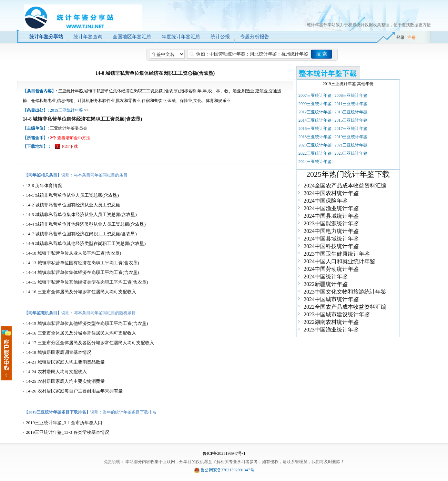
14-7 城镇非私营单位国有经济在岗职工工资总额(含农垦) (81, 234)
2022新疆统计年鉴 (326, 284)
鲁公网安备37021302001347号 (227, 470)
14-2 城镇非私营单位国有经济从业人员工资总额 (73, 205)
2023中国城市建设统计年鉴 (337, 314)
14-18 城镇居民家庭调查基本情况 (59, 352)
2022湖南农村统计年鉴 (331, 322)
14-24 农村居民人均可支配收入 (56, 372)
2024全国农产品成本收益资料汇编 (345, 186)
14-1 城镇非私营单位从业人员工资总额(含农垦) (72, 195)
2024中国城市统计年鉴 (331, 299)
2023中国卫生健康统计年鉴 (337, 254)
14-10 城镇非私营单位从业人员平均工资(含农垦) (73, 253)
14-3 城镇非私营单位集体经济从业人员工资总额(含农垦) (81, 214)
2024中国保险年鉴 (326, 201)
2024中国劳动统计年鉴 (331, 269)
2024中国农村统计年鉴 (331, 193)
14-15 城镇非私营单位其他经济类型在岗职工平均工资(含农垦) (87, 282)
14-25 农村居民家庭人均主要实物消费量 (65, 381)
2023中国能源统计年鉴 (331, 223)
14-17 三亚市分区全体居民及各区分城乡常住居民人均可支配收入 (90, 343)
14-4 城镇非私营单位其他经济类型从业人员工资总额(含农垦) (86, 224)
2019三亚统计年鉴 (67, 110)
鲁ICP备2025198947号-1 (224, 453)
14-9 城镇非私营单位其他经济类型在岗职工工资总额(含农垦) (86, 243)
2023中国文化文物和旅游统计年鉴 (345, 292)
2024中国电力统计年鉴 (331, 231)
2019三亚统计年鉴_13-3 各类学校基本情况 (68, 432)
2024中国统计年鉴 (326, 277)
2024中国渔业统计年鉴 (331, 208)
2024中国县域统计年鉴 (331, 216)
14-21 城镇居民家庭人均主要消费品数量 (65, 362)
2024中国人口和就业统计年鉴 (339, 261)
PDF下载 (70, 146)
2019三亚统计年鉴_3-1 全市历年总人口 (64, 423)
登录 (400, 38)
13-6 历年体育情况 (44, 186)
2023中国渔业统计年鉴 (331, 330)
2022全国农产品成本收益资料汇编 (345, 307)
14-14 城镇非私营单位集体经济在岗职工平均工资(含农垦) (82, 272)
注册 (411, 38)
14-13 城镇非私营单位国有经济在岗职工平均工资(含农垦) (82, 263)
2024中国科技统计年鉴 (331, 246)
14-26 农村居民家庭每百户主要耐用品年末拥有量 (74, 391)
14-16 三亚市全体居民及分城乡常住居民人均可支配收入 (81, 292)
